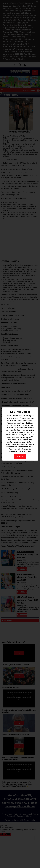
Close (20, 456)
